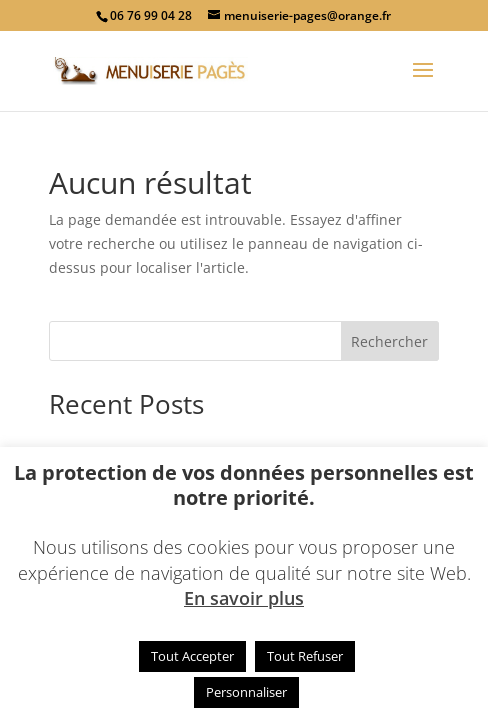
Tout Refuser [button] (305, 656)
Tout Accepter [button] (192, 656)
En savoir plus (244, 598)
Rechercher (389, 341)
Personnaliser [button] (246, 692)
